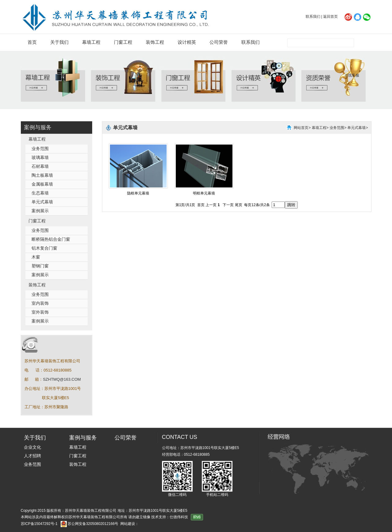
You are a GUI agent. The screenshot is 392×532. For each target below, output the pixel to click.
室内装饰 (40, 303)
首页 (32, 42)
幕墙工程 (91, 42)
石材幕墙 (40, 166)
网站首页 (301, 128)
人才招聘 (32, 456)
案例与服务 (38, 127)
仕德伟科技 (179, 517)
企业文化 (32, 447)
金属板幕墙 (42, 184)
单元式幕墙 (42, 202)
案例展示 (40, 211)
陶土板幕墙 (42, 175)
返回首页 (330, 17)
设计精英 (187, 42)
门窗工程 (123, 42)
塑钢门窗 (40, 266)
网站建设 (128, 524)
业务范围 (40, 149)
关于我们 (59, 42)
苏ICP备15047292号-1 (39, 524)
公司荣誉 (219, 42)
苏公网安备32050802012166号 (93, 524)
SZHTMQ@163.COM (62, 379)
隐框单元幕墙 (138, 193)
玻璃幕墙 (40, 158)
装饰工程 (155, 42)
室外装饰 (40, 312)
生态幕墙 (40, 193)
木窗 (36, 257)
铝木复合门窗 (44, 248)
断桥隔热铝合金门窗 (51, 239)
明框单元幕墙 (204, 193)
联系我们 (313, 17)
